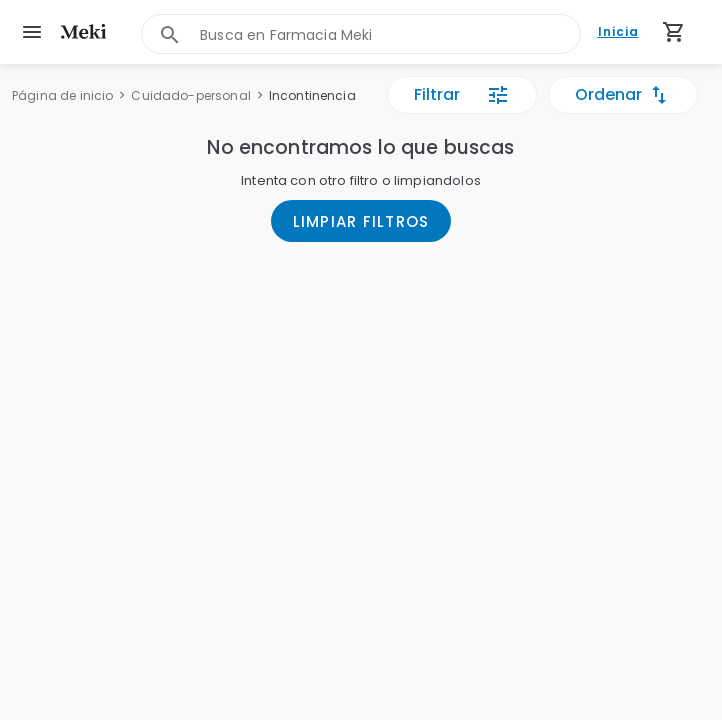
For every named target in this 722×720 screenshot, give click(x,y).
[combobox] (390, 34)
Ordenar (623, 95)
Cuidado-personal (190, 95)
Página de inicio (62, 95)
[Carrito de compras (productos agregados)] (674, 32)
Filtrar (462, 95)
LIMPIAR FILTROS (361, 221)
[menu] (32, 32)
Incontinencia (312, 95)
